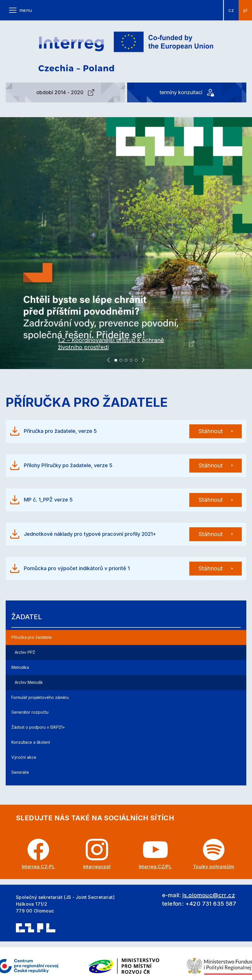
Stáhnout (211, 431)
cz (231, 10)
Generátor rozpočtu (30, 712)
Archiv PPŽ (25, 652)
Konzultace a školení (31, 742)
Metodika (20, 667)
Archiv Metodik (29, 682)
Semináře (20, 772)
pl (245, 10)
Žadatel (27, 617)
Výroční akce (24, 757)
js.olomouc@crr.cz (209, 895)
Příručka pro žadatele (32, 637)
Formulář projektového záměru (40, 697)
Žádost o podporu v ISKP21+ (38, 727)
